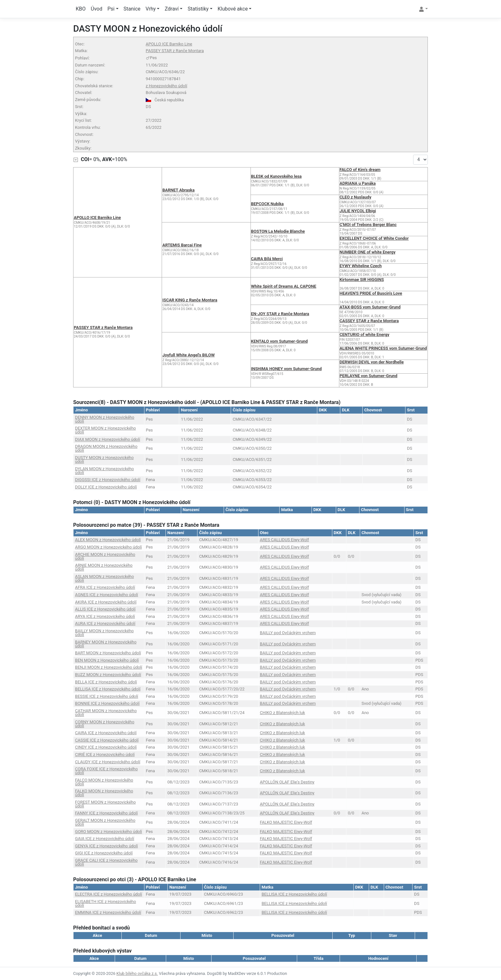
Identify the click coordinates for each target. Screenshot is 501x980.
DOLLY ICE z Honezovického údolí (106, 487)
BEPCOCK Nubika (267, 204)
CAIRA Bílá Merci (267, 259)
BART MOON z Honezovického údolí (108, 653)
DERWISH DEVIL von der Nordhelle (372, 362)
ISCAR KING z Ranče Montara (190, 300)
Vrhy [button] (151, 9)
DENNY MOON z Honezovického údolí (105, 419)
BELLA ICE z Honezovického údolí (106, 682)
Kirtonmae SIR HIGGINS (362, 280)
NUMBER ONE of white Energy (368, 252)
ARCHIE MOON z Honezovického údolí (105, 556)
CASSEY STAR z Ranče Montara (369, 321)
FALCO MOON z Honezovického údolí (104, 782)
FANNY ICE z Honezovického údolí (106, 813)
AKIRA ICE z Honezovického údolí (106, 602)
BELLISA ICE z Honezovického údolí (108, 689)
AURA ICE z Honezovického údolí (105, 623)
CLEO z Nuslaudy (355, 197)
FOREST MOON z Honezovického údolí (105, 804)
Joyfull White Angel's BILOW (189, 355)
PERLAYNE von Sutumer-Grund (369, 376)
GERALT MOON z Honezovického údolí (105, 822)
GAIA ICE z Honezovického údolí (105, 839)
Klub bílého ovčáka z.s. (137, 973)
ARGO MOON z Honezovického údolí (108, 547)
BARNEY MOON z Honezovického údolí (106, 644)
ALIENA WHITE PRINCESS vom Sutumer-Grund (383, 348)
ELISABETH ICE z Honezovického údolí (106, 903)
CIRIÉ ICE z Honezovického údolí (105, 754)
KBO (81, 9)
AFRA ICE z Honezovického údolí (105, 587)
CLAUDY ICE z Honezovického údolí (108, 762)
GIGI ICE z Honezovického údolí (104, 853)
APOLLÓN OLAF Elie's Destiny (287, 782)
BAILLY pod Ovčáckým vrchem (288, 633)
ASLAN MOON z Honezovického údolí (104, 578)
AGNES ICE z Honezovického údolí (107, 595)
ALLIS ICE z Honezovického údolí (105, 609)
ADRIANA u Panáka (358, 183)
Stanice (132, 9)
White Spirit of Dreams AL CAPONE (284, 286)
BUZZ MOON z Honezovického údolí (108, 675)
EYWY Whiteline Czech (361, 266)
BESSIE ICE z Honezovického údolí (107, 696)
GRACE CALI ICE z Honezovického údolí (106, 862)
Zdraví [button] (172, 9)
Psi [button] (111, 9)
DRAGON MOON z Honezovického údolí (106, 448)
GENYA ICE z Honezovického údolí (107, 846)
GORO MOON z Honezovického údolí (109, 832)
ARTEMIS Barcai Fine (182, 245)
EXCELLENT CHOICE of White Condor (374, 238)
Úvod (96, 9)
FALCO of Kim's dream (360, 170)
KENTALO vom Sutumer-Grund (280, 341)
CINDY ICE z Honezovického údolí (106, 747)
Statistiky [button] (198, 9)
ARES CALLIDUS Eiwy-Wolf (284, 540)
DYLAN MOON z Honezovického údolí (104, 471)
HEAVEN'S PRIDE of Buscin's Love (371, 293)
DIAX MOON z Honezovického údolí (108, 439)
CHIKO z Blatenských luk (282, 713)
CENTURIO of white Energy (365, 334)
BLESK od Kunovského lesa (277, 176)
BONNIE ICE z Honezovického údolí (107, 703)
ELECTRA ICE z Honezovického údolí (109, 894)
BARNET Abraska (178, 190)
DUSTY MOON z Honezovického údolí (104, 459)
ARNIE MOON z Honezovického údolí (104, 567)
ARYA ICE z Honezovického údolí (105, 616)
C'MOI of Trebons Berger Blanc (368, 225)
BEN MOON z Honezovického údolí (107, 660)
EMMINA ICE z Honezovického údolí (108, 912)
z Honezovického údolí (166, 86)
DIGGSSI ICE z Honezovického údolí (108, 480)
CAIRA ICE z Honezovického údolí (106, 733)
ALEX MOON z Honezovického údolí (108, 540)
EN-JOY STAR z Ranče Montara (280, 314)
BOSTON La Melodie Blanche (278, 231)
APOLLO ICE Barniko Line (169, 44)
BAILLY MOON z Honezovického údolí (104, 633)
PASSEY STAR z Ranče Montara (175, 51)
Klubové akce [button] (233, 9)
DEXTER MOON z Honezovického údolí (105, 430)
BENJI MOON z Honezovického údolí (109, 667)
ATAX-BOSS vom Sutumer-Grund (370, 307)
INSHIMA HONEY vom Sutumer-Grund (286, 369)
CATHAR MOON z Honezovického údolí (106, 713)
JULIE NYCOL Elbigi (358, 211)
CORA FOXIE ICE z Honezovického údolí (106, 771)
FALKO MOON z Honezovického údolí (104, 793)
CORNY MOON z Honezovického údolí (105, 724)
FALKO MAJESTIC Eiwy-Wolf (286, 822)
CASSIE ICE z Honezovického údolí (107, 740)
